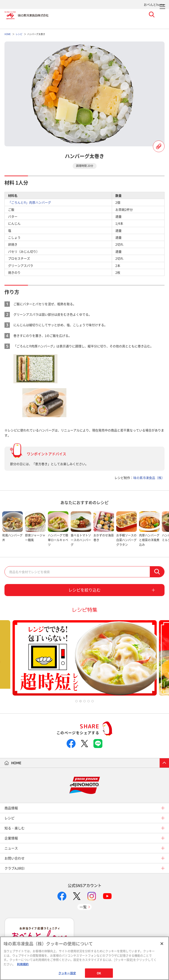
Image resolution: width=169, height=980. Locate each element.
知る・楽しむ (15, 828)
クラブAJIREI (14, 868)
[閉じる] (162, 944)
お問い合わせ (15, 858)
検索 (157, 572)
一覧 (83, 907)
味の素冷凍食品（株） (149, 478)
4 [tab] (89, 701)
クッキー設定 (67, 973)
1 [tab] (76, 701)
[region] (84, 958)
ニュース (11, 848)
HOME (16, 763)
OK (99, 973)
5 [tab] (93, 701)
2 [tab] (80, 701)
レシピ (10, 818)
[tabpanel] (13, 529)
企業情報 (11, 838)
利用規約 (23, 964)
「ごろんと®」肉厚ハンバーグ (30, 202)
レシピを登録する (159, 146)
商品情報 (11, 808)
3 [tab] (84, 701)
